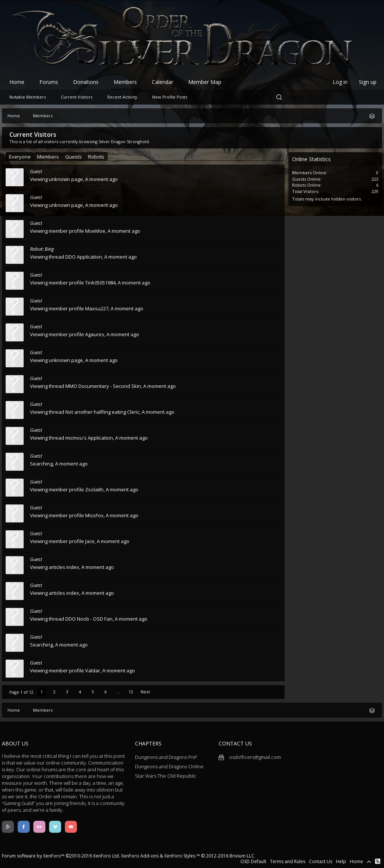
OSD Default (253, 861)
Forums (49, 82)
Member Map (205, 82)
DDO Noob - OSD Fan (89, 619)
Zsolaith (94, 489)
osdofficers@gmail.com (250, 757)
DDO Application (84, 257)
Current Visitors (76, 97)
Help (341, 861)
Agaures (95, 334)
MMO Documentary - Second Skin (103, 386)
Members (48, 157)
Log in (340, 82)
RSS (378, 861)
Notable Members (28, 97)
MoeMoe (95, 231)
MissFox (94, 515)
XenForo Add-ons (140, 856)
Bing (49, 249)
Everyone (20, 157)
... (118, 692)
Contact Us (321, 861)
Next (145, 692)
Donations (86, 82)
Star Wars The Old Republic (166, 776)
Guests (73, 157)
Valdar (93, 670)
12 (131, 692)
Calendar (163, 82)
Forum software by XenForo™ (61, 856)
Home (17, 82)
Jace (90, 541)
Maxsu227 (97, 308)
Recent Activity (122, 97)
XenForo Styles (180, 856)
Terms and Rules (288, 861)
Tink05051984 (100, 283)
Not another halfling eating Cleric (102, 412)
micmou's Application (89, 438)
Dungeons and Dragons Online (169, 766)
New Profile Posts (170, 97)
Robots (96, 157)
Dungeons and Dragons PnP (166, 757)
